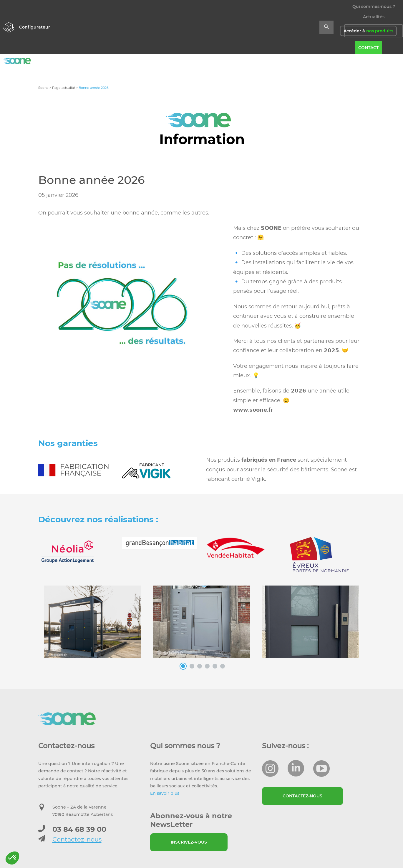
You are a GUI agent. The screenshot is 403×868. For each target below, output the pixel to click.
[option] (120, 305)
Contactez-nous (77, 839)
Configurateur (35, 27)
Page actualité (64, 88)
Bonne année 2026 (91, 180)
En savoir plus (165, 793)
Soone (43, 88)
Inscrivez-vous (189, 842)
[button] (12, 858)
